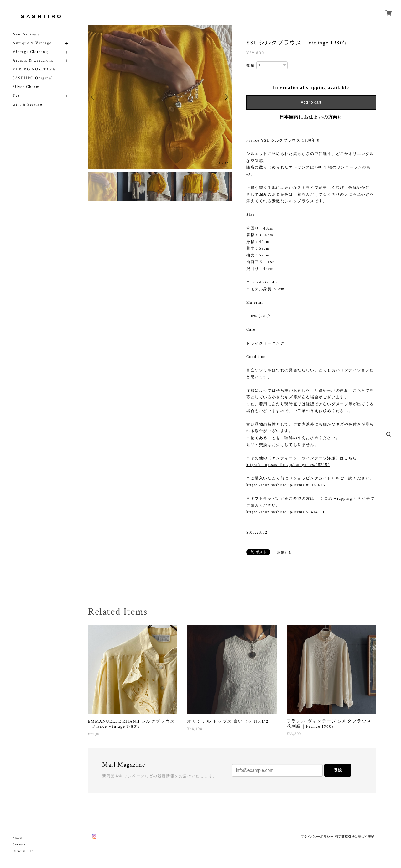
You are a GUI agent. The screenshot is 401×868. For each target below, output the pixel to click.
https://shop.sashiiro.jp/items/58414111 (286, 512)
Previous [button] (94, 97)
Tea (16, 96)
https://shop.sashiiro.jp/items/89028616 (286, 485)
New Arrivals (26, 34)
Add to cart (311, 102)
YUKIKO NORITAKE (34, 69)
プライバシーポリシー (317, 837)
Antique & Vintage (32, 43)
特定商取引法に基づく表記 (355, 837)
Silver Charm (26, 87)
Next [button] (226, 97)
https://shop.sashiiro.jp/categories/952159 (288, 465)
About (18, 838)
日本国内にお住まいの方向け (311, 117)
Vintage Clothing (30, 52)
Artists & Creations (33, 61)
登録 (338, 770)
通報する (284, 553)
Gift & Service (27, 104)
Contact (19, 845)
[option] (160, 97)
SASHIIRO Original (33, 78)
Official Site (23, 851)
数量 (250, 65)
